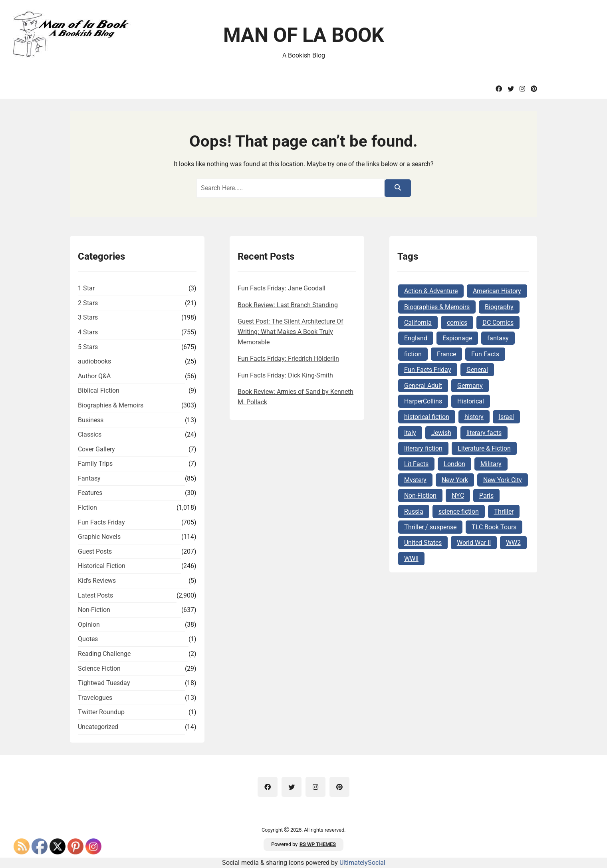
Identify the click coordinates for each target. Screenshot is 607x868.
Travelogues (95, 698)
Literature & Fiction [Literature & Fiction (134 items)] (484, 448)
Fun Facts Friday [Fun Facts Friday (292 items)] (428, 370)
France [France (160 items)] (446, 354)
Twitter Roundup (101, 712)
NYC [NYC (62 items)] (458, 496)
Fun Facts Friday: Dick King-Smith (285, 375)
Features (90, 493)
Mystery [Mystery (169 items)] (415, 480)
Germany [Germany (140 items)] (470, 386)
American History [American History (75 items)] (497, 291)
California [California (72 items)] (418, 323)
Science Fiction (99, 668)
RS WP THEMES (318, 844)
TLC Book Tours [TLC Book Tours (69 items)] (494, 527)
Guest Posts (95, 551)
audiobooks (94, 361)
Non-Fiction (94, 610)
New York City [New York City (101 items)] (503, 480)
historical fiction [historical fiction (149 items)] (427, 417)
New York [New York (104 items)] (455, 480)
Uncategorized (98, 727)
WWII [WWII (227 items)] (411, 559)
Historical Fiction (102, 566)
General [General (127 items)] (477, 370)
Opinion (89, 625)
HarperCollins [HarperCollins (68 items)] (423, 401)
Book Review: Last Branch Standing (288, 305)
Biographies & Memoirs (111, 405)
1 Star (86, 288)
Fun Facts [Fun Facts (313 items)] (485, 354)
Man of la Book (304, 35)
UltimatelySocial (362, 863)
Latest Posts (95, 595)
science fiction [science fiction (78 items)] (459, 511)
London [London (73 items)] (454, 464)
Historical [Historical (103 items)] (471, 401)
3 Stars (88, 317)
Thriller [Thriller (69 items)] (504, 511)
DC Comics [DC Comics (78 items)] (498, 323)
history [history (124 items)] (474, 417)
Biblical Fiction (99, 390)
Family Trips (95, 464)
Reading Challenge (104, 654)
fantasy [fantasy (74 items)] (498, 338)
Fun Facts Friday (101, 522)
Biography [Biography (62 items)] (499, 307)
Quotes (88, 639)
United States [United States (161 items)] (423, 543)
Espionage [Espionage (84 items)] (457, 338)
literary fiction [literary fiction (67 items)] (423, 448)
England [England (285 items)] (416, 338)
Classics (90, 434)
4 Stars (88, 332)
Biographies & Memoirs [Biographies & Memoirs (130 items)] (437, 307)
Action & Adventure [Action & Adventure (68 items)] (431, 291)
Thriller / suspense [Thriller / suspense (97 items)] (430, 527)
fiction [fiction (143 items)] (413, 354)
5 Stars (88, 347)
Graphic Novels (99, 537)
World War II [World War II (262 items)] (474, 543)
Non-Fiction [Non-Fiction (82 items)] (420, 496)
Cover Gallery (96, 449)
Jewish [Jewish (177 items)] (441, 433)
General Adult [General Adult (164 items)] (423, 386)
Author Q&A (94, 376)
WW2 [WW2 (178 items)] (513, 543)
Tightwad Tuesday (104, 683)
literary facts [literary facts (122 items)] (484, 433)
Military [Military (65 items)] (491, 464)
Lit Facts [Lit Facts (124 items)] (416, 464)
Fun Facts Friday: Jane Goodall (282, 288)
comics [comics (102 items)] (457, 323)
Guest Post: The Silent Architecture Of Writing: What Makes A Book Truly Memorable (291, 332)
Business (91, 420)
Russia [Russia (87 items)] (414, 511)
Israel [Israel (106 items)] (506, 417)
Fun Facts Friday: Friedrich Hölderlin (288, 359)
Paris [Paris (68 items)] (486, 496)
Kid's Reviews (97, 581)
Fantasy (89, 478)
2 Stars (88, 303)
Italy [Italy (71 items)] (410, 433)
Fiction (87, 507)
